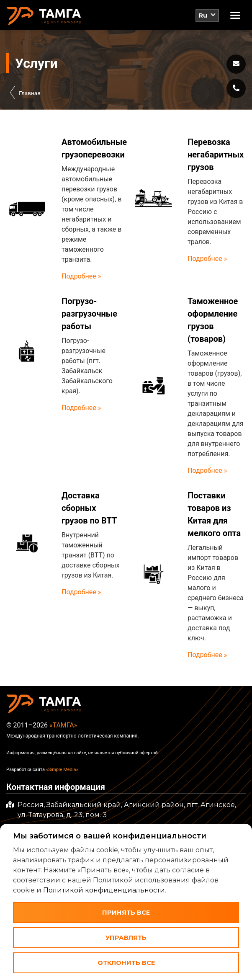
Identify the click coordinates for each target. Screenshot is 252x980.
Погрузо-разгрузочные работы (89, 314)
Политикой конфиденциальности (104, 890)
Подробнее (80, 276)
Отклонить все (126, 963)
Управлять (126, 938)
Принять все (126, 913)
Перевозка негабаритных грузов (216, 155)
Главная (30, 93)
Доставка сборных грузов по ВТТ (89, 508)
